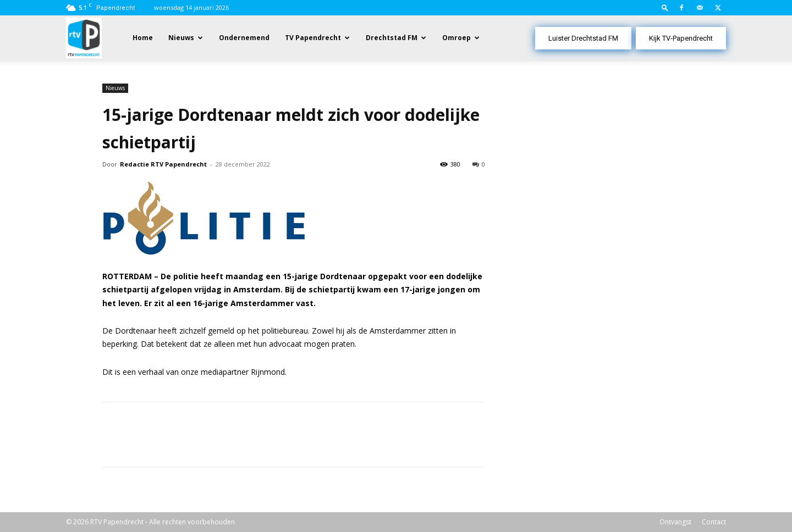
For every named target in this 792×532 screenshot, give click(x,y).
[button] (665, 7)
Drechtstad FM (392, 38)
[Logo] (84, 37)
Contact (714, 522)
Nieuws (181, 38)
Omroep (457, 38)
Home (143, 38)
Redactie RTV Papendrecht (163, 164)
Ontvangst (675, 522)
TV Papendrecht (313, 38)
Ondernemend (244, 38)
